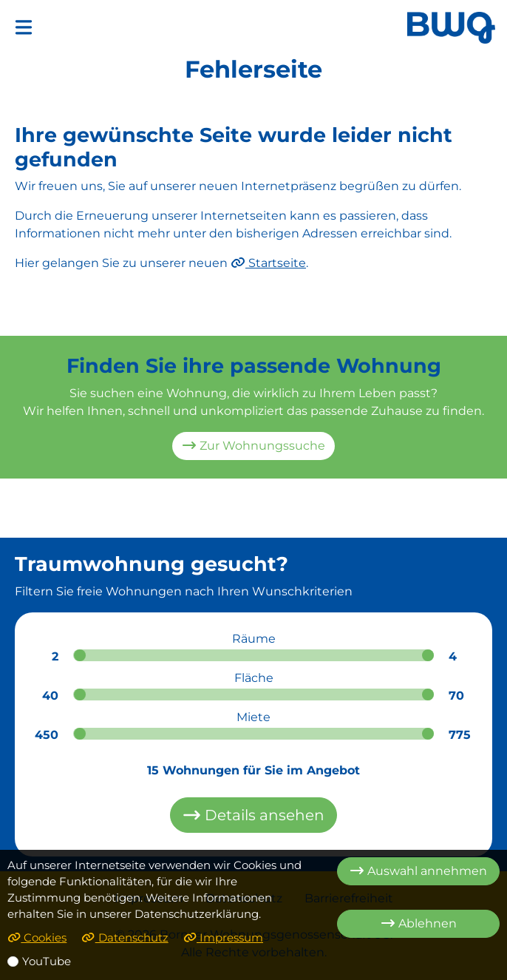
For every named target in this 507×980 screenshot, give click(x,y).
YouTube (47, 962)
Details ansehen (253, 815)
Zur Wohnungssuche (253, 446)
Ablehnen (419, 923)
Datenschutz (125, 938)
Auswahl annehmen (418, 871)
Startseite (268, 263)
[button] (24, 27)
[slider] (80, 655)
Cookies (37, 938)
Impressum (223, 938)
